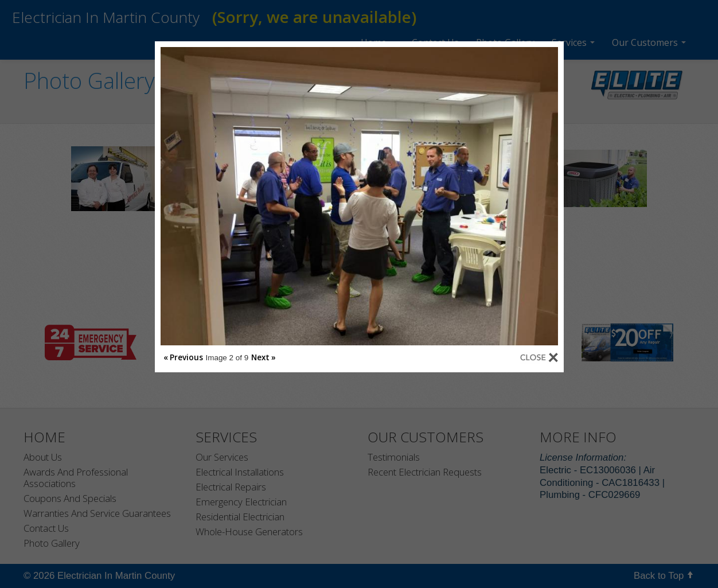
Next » (264, 357)
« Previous (183, 357)
